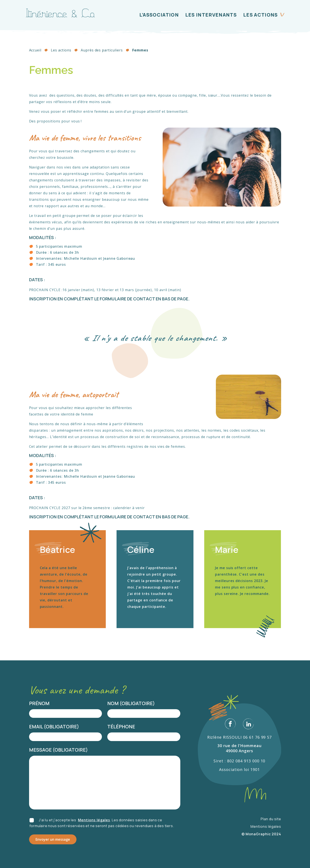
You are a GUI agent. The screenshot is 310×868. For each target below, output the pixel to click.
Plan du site (271, 819)
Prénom (39, 703)
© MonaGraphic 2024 (261, 834)
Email (37, 727)
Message (42, 750)
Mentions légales (94, 820)
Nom (114, 703)
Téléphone (121, 727)
